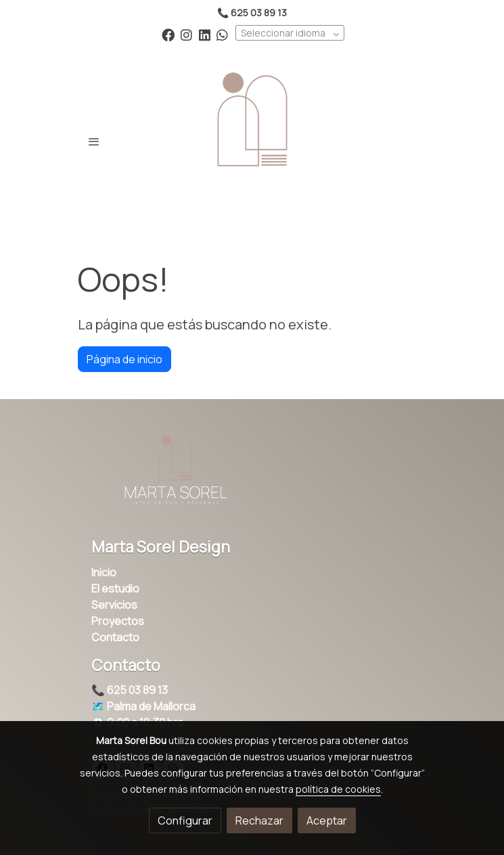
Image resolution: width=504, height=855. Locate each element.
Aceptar (327, 821)
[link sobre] (252, 477)
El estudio (115, 588)
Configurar (185, 821)
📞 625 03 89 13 (130, 690)
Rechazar (259, 821)
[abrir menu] (94, 141)
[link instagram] (186, 34)
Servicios (114, 605)
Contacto (115, 637)
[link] (252, 141)
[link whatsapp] (222, 34)
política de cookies (338, 789)
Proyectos (118, 621)
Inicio (104, 572)
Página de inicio (124, 359)
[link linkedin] (205, 34)
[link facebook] (168, 34)
